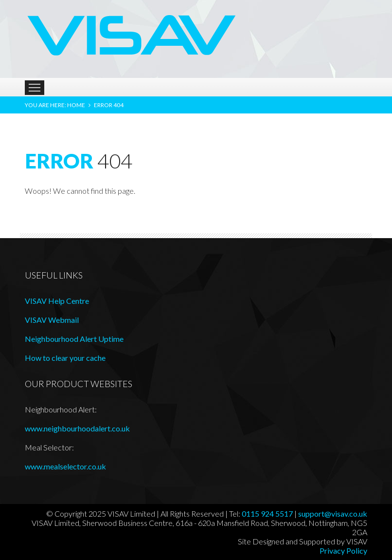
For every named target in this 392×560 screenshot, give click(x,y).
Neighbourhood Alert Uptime (74, 339)
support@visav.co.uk (333, 513)
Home (76, 105)
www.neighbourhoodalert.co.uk (77, 428)
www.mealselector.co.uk (65, 466)
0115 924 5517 (267, 513)
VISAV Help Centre (57, 301)
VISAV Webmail (52, 320)
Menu (35, 88)
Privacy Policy (343, 551)
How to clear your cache (65, 358)
